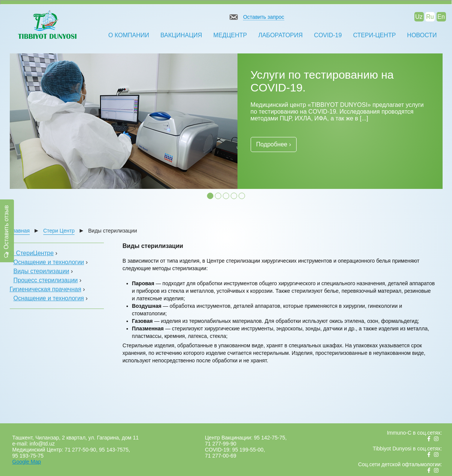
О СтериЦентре (32, 253)
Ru (430, 17)
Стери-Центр (374, 35)
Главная (20, 231)
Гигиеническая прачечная (46, 289)
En (441, 17)
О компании (129, 35)
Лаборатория (280, 35)
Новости (422, 35)
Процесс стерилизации (46, 280)
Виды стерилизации (41, 271)
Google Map (27, 462)
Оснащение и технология (49, 298)
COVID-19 (328, 35)
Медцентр (230, 35)
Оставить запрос (264, 17)
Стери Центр (59, 231)
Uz (419, 17)
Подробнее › (274, 144)
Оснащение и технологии (49, 262)
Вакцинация (181, 35)
